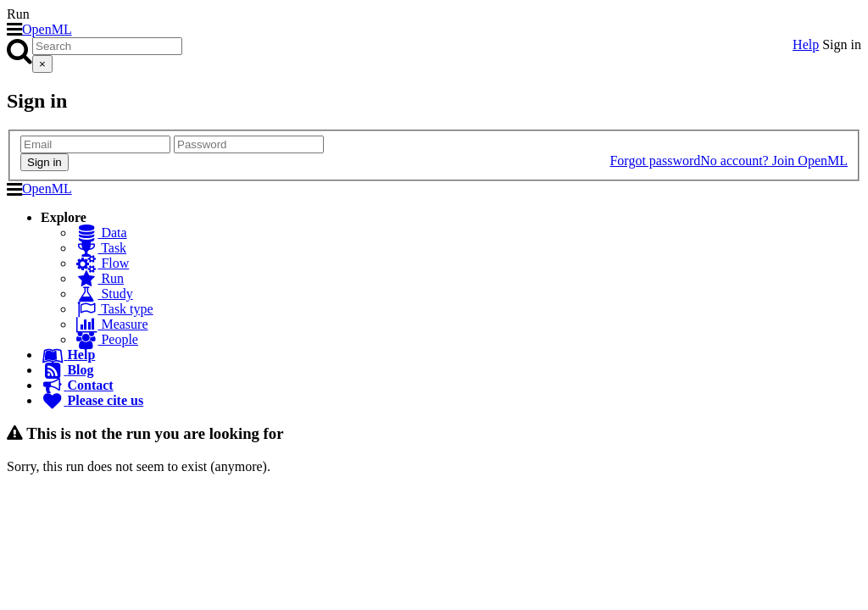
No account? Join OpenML (774, 161)
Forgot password (655, 161)
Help (806, 44)
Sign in (842, 44)
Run (99, 278)
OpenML (47, 29)
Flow (102, 263)
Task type (114, 309)
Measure (111, 324)
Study (104, 294)
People (106, 339)
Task (100, 248)
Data (101, 233)
